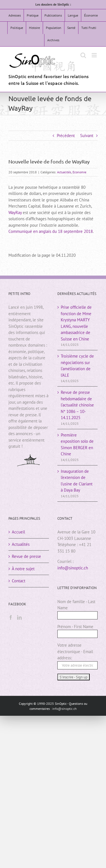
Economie (79, 172)
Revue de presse (26, 556)
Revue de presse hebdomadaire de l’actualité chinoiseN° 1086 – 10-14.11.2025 (77, 405)
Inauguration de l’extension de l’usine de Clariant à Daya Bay (77, 481)
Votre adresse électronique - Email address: (75, 651)
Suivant (87, 136)
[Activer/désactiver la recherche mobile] (83, 55)
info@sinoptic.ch (73, 568)
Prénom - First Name (75, 627)
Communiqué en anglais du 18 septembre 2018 (51, 231)
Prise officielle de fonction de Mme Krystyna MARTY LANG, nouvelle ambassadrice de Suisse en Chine (76, 323)
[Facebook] (11, 617)
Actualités (64, 172)
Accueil (18, 532)
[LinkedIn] (19, 617)
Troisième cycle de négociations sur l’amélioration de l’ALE (77, 366)
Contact (19, 581)
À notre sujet (23, 569)
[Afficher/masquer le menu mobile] (95, 55)
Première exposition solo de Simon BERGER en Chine (77, 445)
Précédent (66, 136)
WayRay (15, 213)
